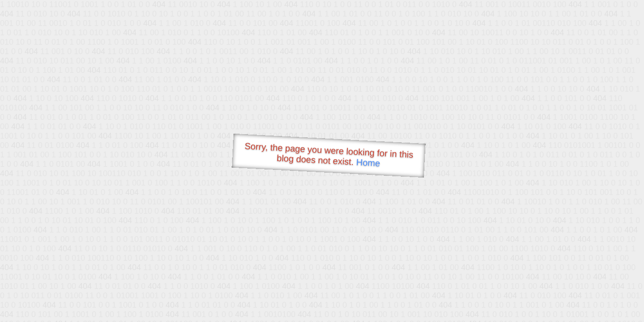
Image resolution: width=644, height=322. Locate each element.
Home (368, 163)
